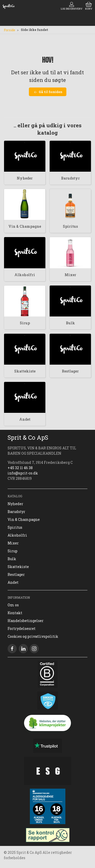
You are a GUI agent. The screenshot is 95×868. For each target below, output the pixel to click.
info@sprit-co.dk (23, 473)
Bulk (70, 323)
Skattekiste (25, 371)
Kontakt (15, 613)
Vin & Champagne (25, 226)
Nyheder (25, 178)
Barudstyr (70, 178)
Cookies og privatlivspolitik (33, 636)
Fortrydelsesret (22, 628)
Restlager (70, 371)
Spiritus (70, 226)
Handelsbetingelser (26, 621)
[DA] (9, 6)
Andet (25, 419)
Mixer (70, 275)
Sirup (25, 323)
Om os (13, 605)
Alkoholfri (25, 275)
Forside (9, 30)
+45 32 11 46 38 (20, 468)
